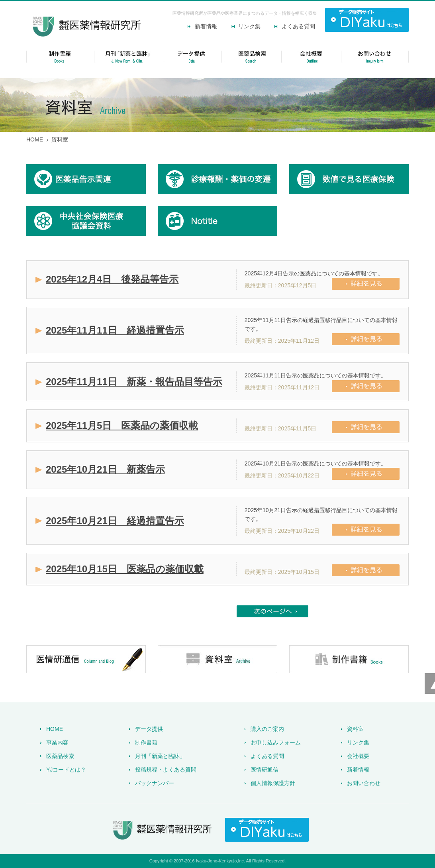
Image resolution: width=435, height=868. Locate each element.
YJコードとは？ (66, 770)
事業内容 (57, 742)
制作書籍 (146, 742)
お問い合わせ (364, 783)
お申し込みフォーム (276, 742)
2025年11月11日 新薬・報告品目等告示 (134, 382)
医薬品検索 (60, 756)
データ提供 (149, 729)
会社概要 (358, 756)
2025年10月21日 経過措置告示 (115, 521)
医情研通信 (265, 770)
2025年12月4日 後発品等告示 (112, 279)
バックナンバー (155, 783)
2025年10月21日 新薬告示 (105, 469)
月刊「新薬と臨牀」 (160, 756)
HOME (35, 139)
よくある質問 (298, 26)
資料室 (355, 729)
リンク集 (249, 26)
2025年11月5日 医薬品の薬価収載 (122, 425)
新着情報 (206, 26)
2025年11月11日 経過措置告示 (115, 330)
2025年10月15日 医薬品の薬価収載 (125, 569)
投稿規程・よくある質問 (166, 770)
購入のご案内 (267, 729)
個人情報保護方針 (273, 783)
